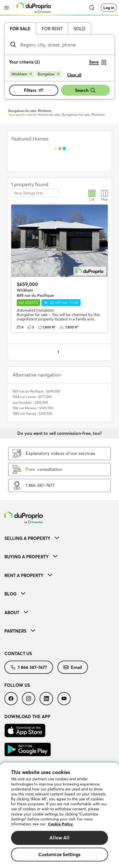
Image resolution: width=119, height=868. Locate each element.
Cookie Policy (60, 824)
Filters (34, 90)
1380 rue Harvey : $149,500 (32, 414)
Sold (80, 29)
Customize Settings (59, 854)
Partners (20, 631)
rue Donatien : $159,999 (30, 403)
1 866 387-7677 (29, 667)
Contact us (18, 653)
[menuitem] (59, 538)
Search (85, 90)
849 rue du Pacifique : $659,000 (36, 391)
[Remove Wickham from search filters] (22, 74)
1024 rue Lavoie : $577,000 (32, 397)
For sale (20, 29)
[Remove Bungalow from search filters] (49, 74)
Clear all (74, 75)
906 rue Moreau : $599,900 (33, 408)
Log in (109, 8)
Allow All (59, 838)
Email (73, 667)
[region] (59, 815)
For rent (52, 29)
